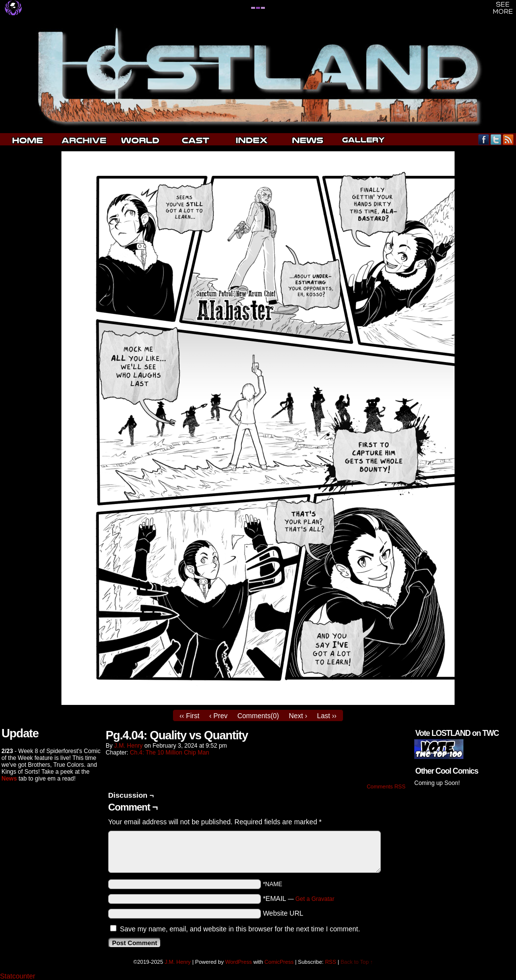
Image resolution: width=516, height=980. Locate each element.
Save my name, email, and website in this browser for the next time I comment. (240, 929)
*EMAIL (299, 898)
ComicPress (279, 962)
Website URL (283, 913)
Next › (298, 716)
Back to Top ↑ (357, 962)
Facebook (484, 139)
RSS (508, 139)
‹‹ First (189, 716)
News (9, 779)
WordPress (238, 962)
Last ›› (327, 716)
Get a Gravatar (315, 899)
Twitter (496, 139)
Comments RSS (386, 786)
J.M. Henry (128, 746)
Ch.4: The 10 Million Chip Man (169, 753)
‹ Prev (218, 716)
